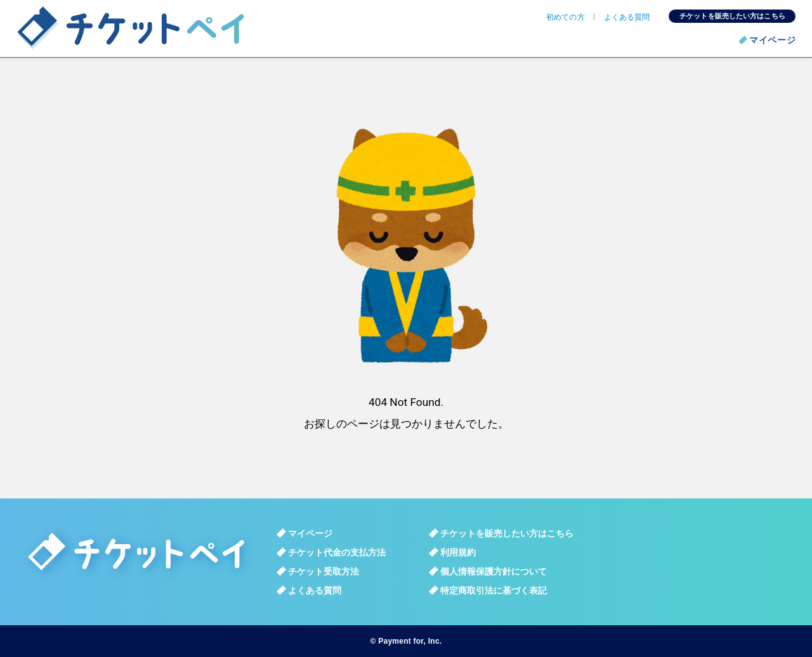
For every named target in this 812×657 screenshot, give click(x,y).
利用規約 (458, 552)
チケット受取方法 (324, 571)
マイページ (773, 40)
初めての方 (566, 17)
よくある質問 (627, 17)
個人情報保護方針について (494, 571)
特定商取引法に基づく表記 (494, 590)
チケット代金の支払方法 (337, 552)
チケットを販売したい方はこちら (732, 16)
